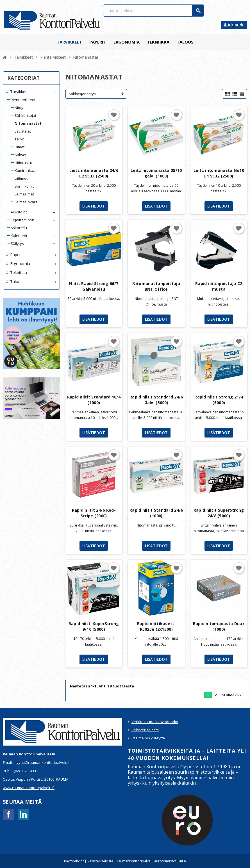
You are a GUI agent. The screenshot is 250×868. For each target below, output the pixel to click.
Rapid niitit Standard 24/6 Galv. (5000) (156, 400)
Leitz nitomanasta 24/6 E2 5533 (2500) (94, 173)
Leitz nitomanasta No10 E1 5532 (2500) (219, 173)
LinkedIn (23, 814)
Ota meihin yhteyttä (148, 738)
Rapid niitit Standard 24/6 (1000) (156, 513)
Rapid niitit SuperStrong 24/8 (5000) (219, 513)
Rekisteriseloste (145, 730)
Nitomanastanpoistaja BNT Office (156, 286)
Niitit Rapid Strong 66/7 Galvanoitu (94, 286)
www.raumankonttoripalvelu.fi (29, 788)
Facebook (8, 814)
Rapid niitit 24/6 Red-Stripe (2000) (94, 513)
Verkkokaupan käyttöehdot (155, 722)
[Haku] (153, 11)
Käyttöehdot (74, 861)
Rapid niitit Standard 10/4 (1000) (94, 400)
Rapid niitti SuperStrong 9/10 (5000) (94, 626)
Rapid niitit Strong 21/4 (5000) (219, 400)
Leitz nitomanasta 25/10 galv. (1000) (156, 173)
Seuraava (232, 695)
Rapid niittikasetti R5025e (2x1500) (156, 626)
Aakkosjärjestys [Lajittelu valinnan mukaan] (82, 94)
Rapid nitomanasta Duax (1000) (219, 626)
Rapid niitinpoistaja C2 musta (219, 286)
